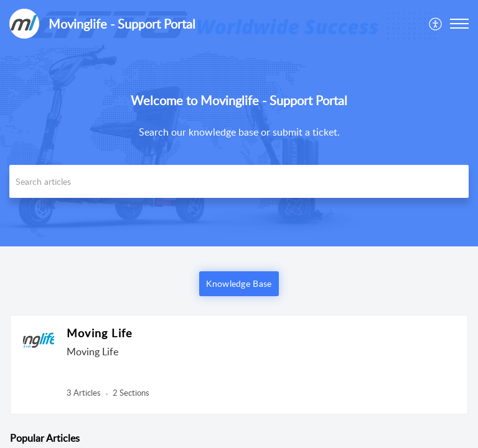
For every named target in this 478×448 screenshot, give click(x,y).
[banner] (239, 123)
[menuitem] (436, 24)
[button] (436, 24)
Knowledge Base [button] (239, 283)
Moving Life (100, 333)
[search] (239, 181)
